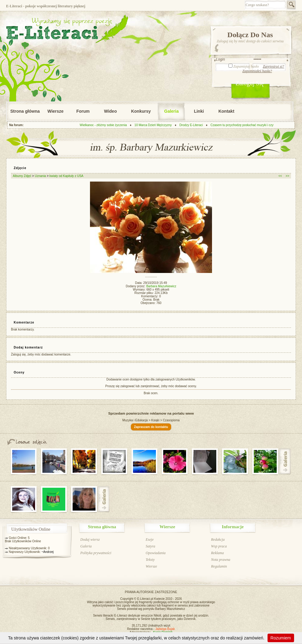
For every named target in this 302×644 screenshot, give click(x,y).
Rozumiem (281, 638)
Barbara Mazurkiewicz (161, 286)
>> (287, 176)
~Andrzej (48, 552)
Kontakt (226, 111)
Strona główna (25, 111)
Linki (199, 111)
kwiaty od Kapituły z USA (66, 176)
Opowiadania (155, 553)
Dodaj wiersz (90, 540)
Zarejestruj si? (273, 66)
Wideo (110, 111)
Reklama (218, 553)
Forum (83, 111)
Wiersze (56, 111)
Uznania (41, 176)
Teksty (150, 560)
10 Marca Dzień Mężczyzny (156, 125)
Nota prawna (221, 560)
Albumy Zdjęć (22, 176)
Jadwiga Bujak (165, 629)
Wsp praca (219, 546)
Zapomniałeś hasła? (257, 71)
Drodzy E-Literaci (194, 125)
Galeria (171, 111)
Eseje (149, 540)
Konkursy (141, 111)
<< (280, 176)
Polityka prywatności (96, 553)
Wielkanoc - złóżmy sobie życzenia (106, 125)
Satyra (150, 546)
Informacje (233, 527)
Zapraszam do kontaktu (151, 427)
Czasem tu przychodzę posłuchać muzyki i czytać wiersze (253, 125)
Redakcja (218, 540)
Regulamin (219, 566)
